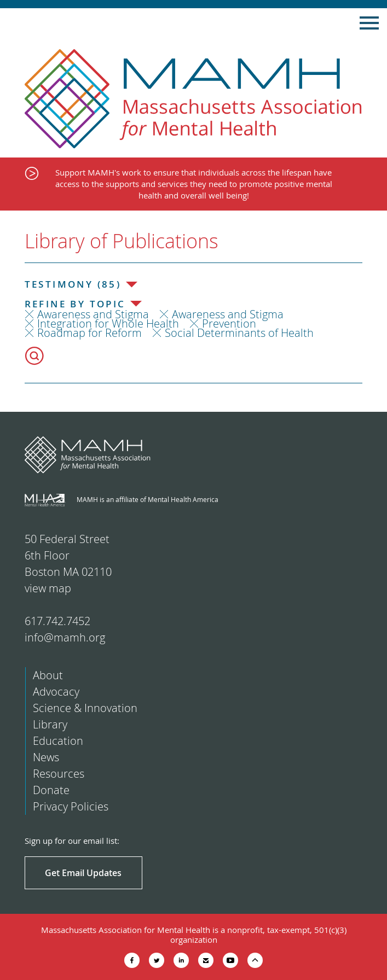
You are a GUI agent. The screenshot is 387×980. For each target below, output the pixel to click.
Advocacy (56, 692)
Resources (59, 774)
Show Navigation (369, 23)
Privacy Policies (71, 806)
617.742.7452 (57, 621)
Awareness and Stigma (93, 314)
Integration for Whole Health (108, 323)
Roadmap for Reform (89, 333)
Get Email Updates (83, 873)
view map (48, 588)
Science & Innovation (85, 708)
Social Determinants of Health (239, 333)
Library (50, 724)
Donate (51, 790)
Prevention (229, 323)
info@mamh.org (65, 637)
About (48, 675)
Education (58, 741)
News (46, 757)
